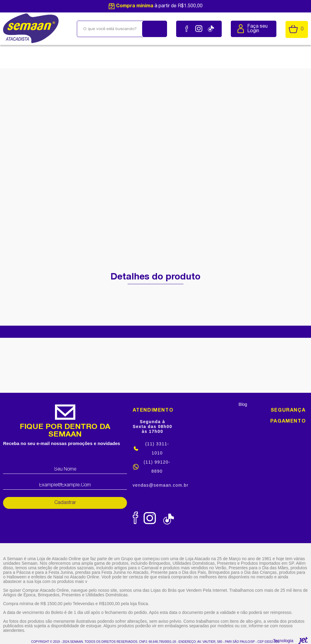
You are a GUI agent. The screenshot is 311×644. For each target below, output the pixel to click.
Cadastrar (65, 503)
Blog (243, 404)
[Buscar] (155, 29)
